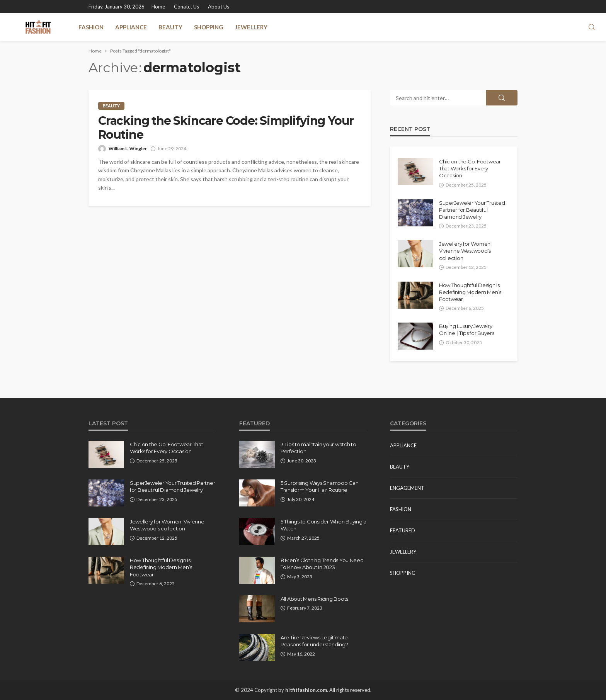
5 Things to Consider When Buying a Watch (323, 525)
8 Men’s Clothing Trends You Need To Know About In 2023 (322, 564)
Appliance (131, 27)
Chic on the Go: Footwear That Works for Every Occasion (470, 168)
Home (158, 7)
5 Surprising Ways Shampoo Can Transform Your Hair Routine (319, 486)
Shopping (209, 27)
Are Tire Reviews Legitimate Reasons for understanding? (314, 641)
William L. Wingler (128, 149)
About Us (219, 7)
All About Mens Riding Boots (314, 599)
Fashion (91, 27)
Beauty (170, 27)
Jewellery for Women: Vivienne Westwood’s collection (465, 251)
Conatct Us (186, 7)
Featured (403, 530)
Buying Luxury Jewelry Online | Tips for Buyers (467, 330)
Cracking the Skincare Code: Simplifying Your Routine (226, 128)
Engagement (407, 488)
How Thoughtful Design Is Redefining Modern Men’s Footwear (470, 292)
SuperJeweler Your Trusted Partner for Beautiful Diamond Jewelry (472, 210)
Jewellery (251, 27)
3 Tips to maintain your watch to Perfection (318, 448)
